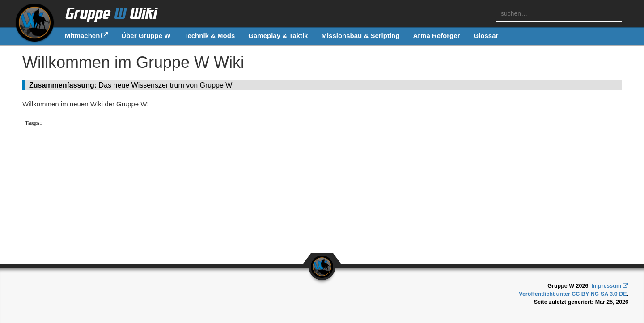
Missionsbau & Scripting (360, 36)
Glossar (486, 36)
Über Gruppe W (146, 36)
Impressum (606, 286)
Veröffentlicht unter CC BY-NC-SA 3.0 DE (573, 294)
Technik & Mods (209, 36)
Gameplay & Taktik (278, 36)
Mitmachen (82, 36)
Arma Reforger (436, 36)
